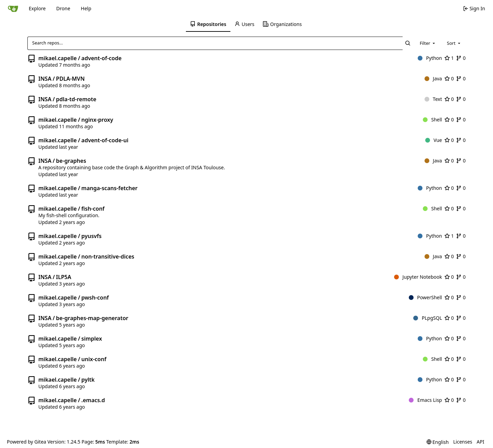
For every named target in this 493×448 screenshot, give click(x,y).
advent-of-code (102, 58)
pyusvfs (92, 236)
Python (430, 58)
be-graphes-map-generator (92, 318)
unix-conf (94, 359)
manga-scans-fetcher (110, 188)
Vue (434, 140)
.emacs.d (93, 400)
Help (86, 8)
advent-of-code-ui (105, 140)
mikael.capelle (58, 58)
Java (433, 78)
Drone (63, 8)
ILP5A (64, 277)
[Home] (13, 9)
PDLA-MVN (71, 79)
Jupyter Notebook (418, 277)
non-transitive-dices (108, 256)
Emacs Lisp (425, 400)
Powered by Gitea (27, 442)
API (480, 442)
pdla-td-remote (76, 99)
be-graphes (71, 161)
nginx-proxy (97, 120)
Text (433, 99)
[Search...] (408, 43)
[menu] (438, 442)
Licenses (463, 442)
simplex (92, 339)
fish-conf (93, 209)
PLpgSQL (427, 318)
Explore (37, 8)
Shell (432, 120)
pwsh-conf (95, 298)
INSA (45, 79)
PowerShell (425, 297)
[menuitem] (208, 24)
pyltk (88, 380)
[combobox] (428, 43)
